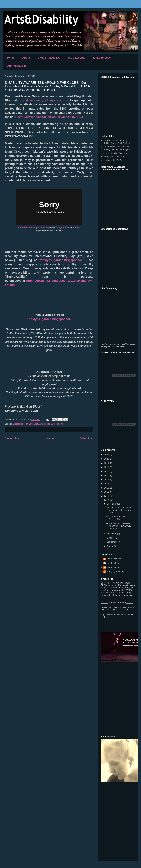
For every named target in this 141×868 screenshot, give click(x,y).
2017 (107, 471)
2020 (107, 459)
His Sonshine (113, 563)
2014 (107, 484)
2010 (107, 500)
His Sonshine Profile (113, 160)
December (112, 504)
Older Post (86, 438)
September (112, 542)
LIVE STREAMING (49, 58)
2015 (107, 479)
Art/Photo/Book (17, 66)
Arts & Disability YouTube (115, 153)
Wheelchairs (57, 424)
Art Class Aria (77, 58)
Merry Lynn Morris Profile (115, 157)
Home (11, 58)
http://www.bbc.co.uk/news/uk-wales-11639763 (50, 117)
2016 (107, 475)
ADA (27, 424)
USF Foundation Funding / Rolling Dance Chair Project (117, 142)
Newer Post (13, 438)
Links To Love (102, 58)
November (112, 534)
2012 (107, 492)
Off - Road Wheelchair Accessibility (117, 518)
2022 (107, 455)
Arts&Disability (114, 559)
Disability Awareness (40, 424)
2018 (107, 467)
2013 (107, 488)
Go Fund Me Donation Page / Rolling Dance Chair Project (117, 148)
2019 (107, 463)
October (111, 538)
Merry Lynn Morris (115, 572)
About (26, 58)
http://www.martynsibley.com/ (40, 100)
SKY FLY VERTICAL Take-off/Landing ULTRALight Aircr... (119, 510)
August (110, 546)
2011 (107, 496)
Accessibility (18, 424)
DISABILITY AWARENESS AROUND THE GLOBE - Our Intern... (119, 526)
